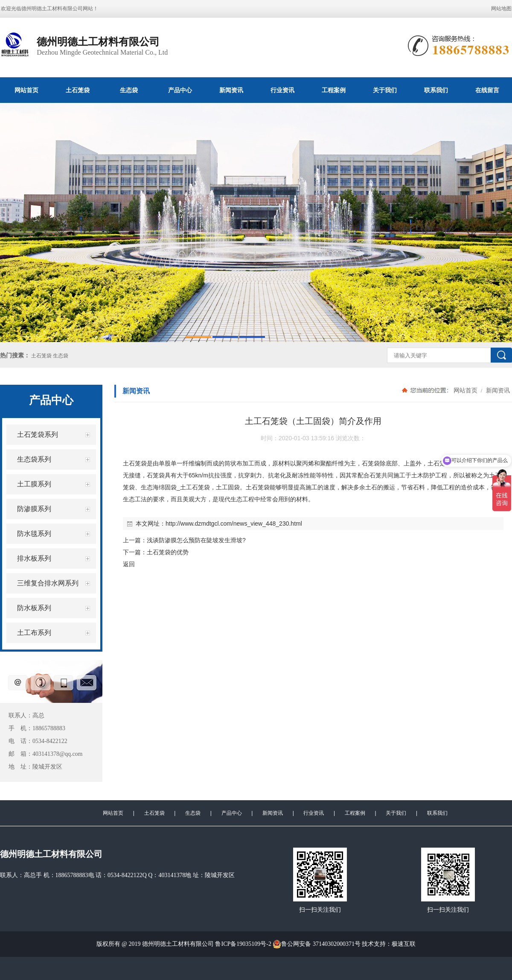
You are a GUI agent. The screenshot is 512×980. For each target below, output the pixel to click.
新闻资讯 (231, 90)
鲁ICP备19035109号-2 (243, 944)
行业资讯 (282, 90)
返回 (129, 564)
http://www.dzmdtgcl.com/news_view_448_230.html (234, 524)
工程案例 (334, 90)
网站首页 (26, 90)
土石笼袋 (78, 90)
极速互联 (404, 944)
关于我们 (385, 90)
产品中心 (180, 90)
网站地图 (501, 9)
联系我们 (436, 90)
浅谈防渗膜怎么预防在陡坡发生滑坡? (196, 540)
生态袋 (129, 90)
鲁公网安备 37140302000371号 (317, 944)
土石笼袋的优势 (168, 552)
